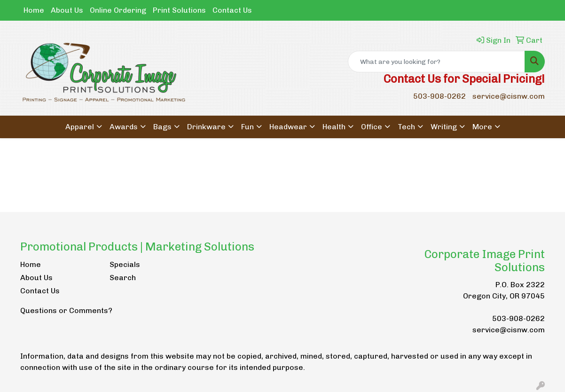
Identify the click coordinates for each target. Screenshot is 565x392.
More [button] (482, 127)
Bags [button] (162, 127)
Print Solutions (179, 10)
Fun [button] (247, 127)
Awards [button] (124, 127)
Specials (125, 264)
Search (123, 278)
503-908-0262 (439, 96)
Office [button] (372, 127)
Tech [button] (406, 127)
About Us (67, 10)
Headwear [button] (288, 127)
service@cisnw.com (509, 96)
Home (34, 10)
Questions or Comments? (66, 310)
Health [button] (334, 127)
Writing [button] (444, 127)
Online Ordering (118, 10)
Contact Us (232, 10)
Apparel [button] (80, 127)
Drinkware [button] (206, 127)
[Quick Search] (436, 62)
